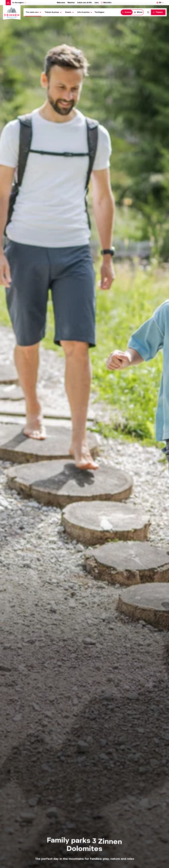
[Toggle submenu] (33, 12)
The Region (99, 12)
